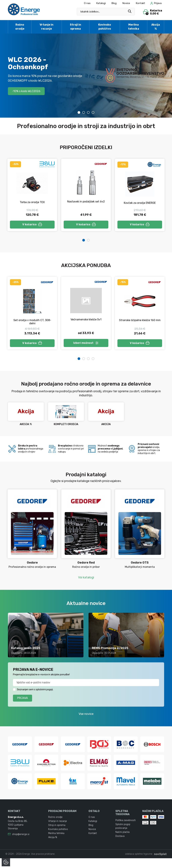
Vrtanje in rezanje (47, 27)
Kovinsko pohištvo (105, 27)
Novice (126, 3)
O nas (87, 3)
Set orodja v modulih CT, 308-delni (32, 323)
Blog (114, 3)
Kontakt (140, 3)
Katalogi (101, 3)
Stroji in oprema (76, 27)
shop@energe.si (21, 844)
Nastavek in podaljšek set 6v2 (86, 202)
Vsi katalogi (86, 579)
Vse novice (86, 716)
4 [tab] (93, 112)
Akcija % (156, 27)
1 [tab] (79, 112)
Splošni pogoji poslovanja (123, 836)
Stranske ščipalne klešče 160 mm (140, 321)
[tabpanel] (86, 76)
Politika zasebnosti (125, 830)
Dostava (120, 846)
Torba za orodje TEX (32, 202)
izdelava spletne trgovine (139, 864)
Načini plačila (122, 842)
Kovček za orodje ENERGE (140, 203)
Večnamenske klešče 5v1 (86, 320)
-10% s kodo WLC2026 (28, 91)
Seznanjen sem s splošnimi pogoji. (35, 692)
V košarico (32, 225)
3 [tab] (88, 112)
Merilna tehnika (134, 27)
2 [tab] (84, 112)
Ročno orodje (20, 27)
